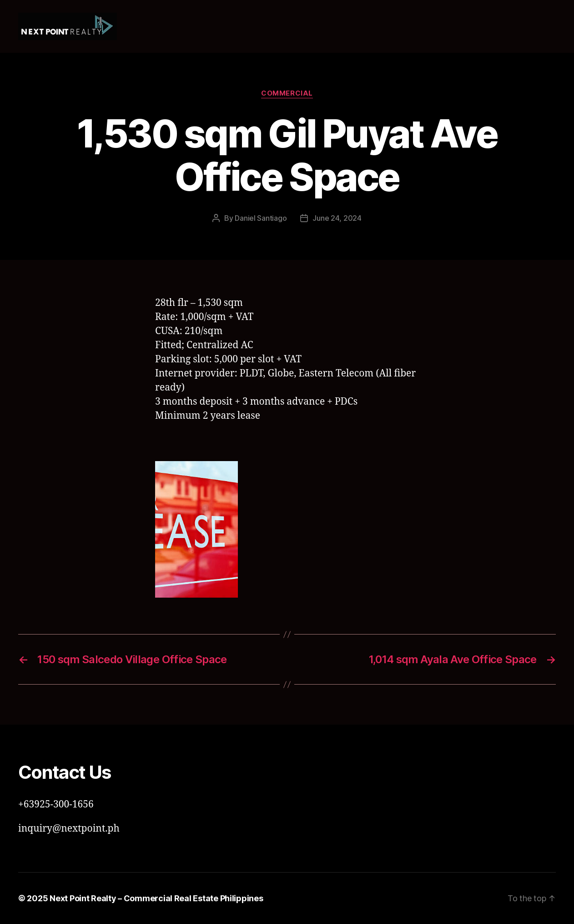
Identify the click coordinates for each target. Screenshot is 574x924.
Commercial (287, 93)
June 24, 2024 (337, 218)
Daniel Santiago (261, 218)
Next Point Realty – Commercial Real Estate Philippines (156, 898)
